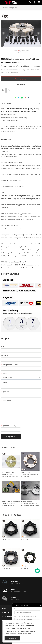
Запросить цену (21, 79)
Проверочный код (8, 426)
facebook (12, 98)
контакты (21, 85)
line (15, 98)
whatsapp (22, 98)
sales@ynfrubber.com (14, 180)
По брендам (13, 8)
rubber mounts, (13, 154)
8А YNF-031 (25, 540)
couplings (4, 154)
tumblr (29, 98)
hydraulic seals (33, 154)
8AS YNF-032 (6, 540)
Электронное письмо (10, 365)
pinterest (26, 98)
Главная (4, 8)
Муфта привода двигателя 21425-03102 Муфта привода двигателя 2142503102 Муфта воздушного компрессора (11, 503)
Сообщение (6, 401)
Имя (2, 347)
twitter (19, 98)
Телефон (4, 383)
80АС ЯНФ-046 (7, 569)
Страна (4, 374)
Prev (3, 33)
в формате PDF (3, 90)
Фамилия (4, 356)
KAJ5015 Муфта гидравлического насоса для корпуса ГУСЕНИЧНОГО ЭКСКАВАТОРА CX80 (29, 474)
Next (39, 33)
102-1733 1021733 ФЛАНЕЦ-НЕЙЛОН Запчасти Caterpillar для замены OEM (10, 474)
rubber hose (23, 154)
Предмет (5, 392)
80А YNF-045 (25, 569)
